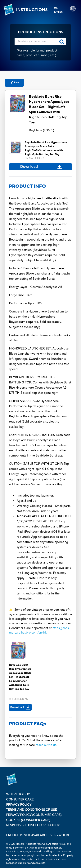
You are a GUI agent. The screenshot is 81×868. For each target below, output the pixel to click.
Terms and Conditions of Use (31, 810)
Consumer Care (20, 800)
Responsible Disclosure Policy (33, 825)
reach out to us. (46, 745)
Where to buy (18, 794)
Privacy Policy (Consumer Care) (34, 815)
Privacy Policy (19, 805)
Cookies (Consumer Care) (28, 820)
